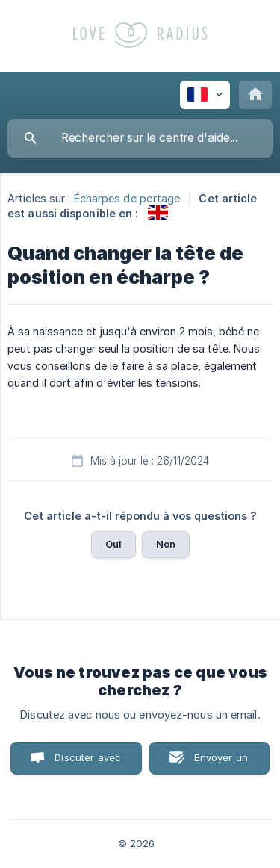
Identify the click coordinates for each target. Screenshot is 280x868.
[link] (158, 213)
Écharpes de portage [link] (127, 198)
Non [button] (166, 544)
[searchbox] (140, 138)
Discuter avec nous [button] (88, 763)
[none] (205, 95)
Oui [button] (113, 544)
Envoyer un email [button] (221, 763)
